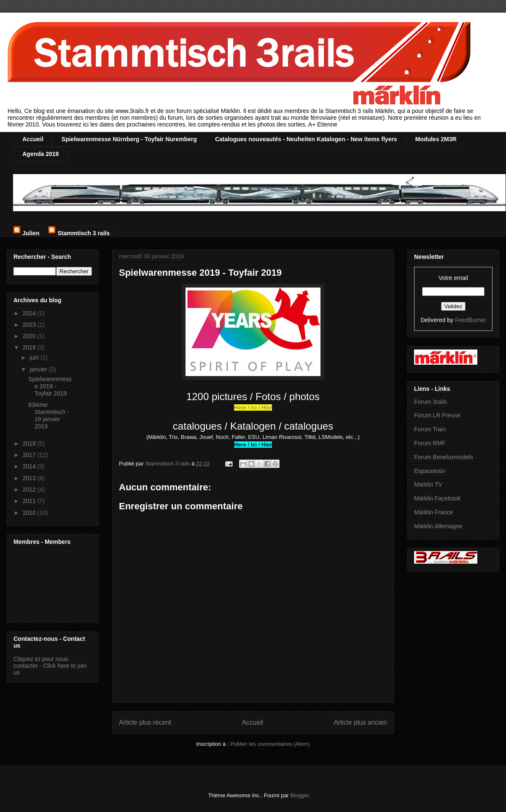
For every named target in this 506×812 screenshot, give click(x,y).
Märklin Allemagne (438, 526)
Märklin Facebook (437, 498)
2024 (30, 313)
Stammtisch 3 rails (83, 232)
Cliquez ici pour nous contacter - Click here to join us (50, 666)
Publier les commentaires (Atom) (270, 744)
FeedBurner (471, 320)
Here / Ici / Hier (253, 407)
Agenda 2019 (40, 154)
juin (35, 358)
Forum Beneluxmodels (444, 457)
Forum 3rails (431, 402)
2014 (30, 466)
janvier (39, 369)
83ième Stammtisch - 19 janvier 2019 (49, 415)
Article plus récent (145, 722)
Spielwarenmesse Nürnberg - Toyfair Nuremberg (129, 139)
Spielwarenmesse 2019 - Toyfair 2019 (50, 386)
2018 (30, 444)
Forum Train (430, 429)
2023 (30, 325)
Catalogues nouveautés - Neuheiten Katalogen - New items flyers (306, 139)
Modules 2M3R (436, 139)
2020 (30, 336)
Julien (31, 232)
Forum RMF (430, 443)
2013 (30, 478)
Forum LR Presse (437, 415)
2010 (30, 513)
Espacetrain (430, 471)
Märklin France (434, 512)
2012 (30, 489)
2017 (30, 455)
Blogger (300, 795)
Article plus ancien (360, 722)
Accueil (33, 139)
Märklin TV (428, 484)
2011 (30, 501)
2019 (30, 347)
